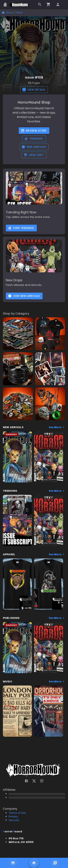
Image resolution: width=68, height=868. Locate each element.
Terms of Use (17, 813)
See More (57, 427)
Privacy (13, 816)
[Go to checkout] (48, 4)
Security (14, 820)
